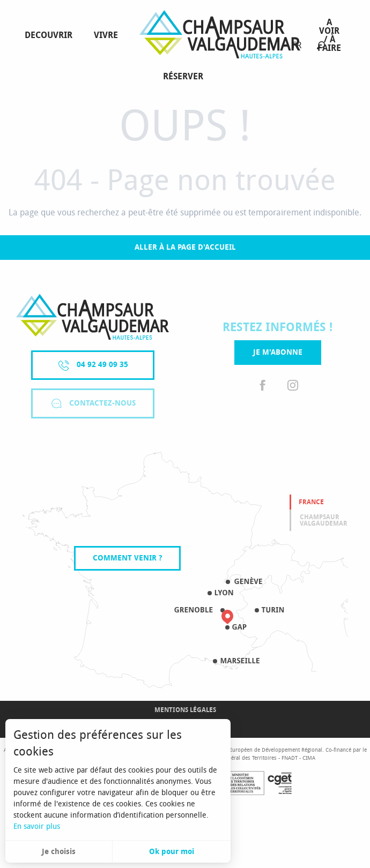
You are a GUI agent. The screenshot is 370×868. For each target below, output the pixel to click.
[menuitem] (51, 35)
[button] (321, 45)
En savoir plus (37, 826)
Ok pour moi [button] (172, 852)
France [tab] (311, 502)
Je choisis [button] (59, 852)
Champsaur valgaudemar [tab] (324, 520)
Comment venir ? (127, 558)
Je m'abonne (278, 352)
